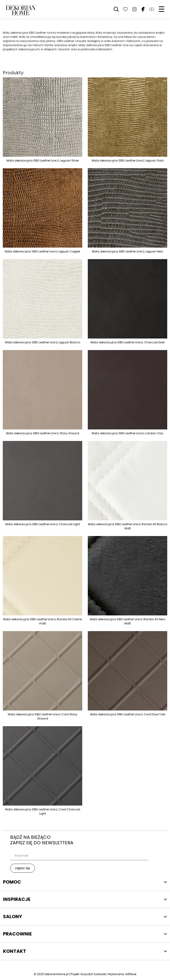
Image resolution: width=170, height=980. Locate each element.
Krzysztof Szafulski (93, 974)
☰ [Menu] (162, 9)
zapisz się (23, 868)
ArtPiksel (131, 974)
